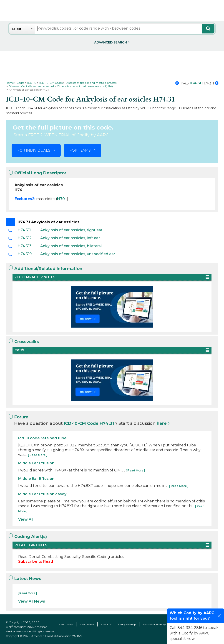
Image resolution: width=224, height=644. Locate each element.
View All (26, 519)
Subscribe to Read (36, 561)
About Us (106, 625)
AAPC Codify (66, 625)
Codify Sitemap (127, 625)
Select (16, 29)
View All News (32, 601)
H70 (61, 199)
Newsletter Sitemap (154, 625)
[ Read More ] (38, 455)
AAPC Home (87, 625)
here (162, 423)
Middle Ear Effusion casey (42, 494)
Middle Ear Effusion (36, 463)
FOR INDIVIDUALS (34, 150)
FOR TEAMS (80, 150)
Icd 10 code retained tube (42, 438)
